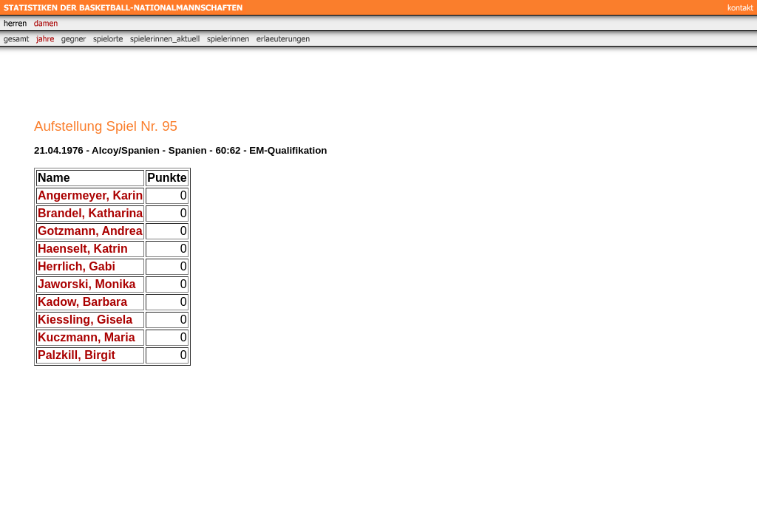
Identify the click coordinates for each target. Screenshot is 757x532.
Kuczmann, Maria (86, 337)
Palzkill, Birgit (77, 355)
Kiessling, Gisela (85, 320)
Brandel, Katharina (90, 213)
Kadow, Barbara (82, 302)
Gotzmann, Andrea (90, 231)
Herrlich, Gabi (77, 266)
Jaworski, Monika (87, 284)
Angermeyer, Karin (90, 195)
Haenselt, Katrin (83, 249)
